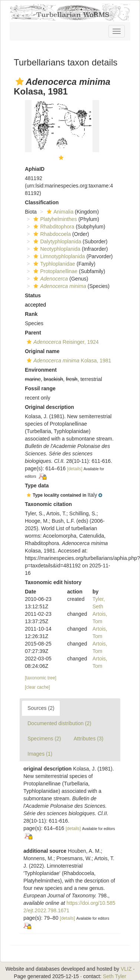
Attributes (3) (88, 739)
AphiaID (35, 169)
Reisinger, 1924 (62, 342)
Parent (33, 333)
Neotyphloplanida (56, 249)
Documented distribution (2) (59, 723)
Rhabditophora (53, 227)
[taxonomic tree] (41, 678)
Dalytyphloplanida (56, 241)
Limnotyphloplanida (58, 256)
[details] (75, 469)
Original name (42, 351)
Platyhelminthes (54, 219)
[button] (20, 81)
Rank (31, 314)
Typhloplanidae (53, 264)
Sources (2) (41, 708)
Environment (41, 370)
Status (33, 295)
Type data (37, 486)
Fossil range (40, 388)
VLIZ (126, 969)
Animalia (59, 212)
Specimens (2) (44, 739)
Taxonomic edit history (53, 582)
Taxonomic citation (48, 504)
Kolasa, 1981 (68, 361)
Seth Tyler (115, 976)
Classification (42, 202)
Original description (49, 407)
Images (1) (40, 754)
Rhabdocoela (51, 234)
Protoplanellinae (54, 271)
